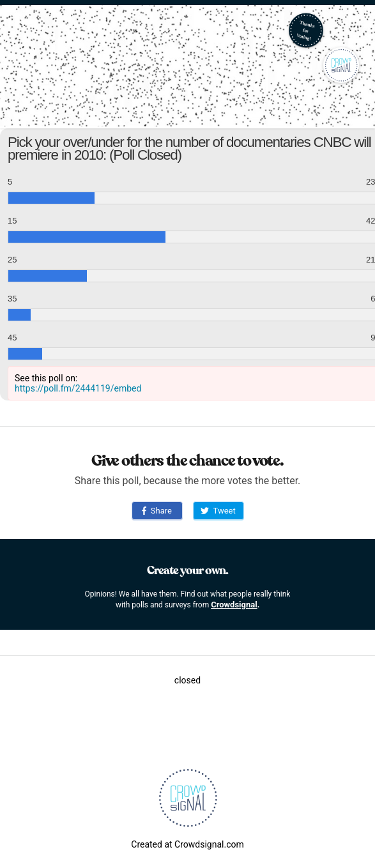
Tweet (218, 511)
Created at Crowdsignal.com (187, 844)
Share (157, 511)
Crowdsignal (234, 605)
